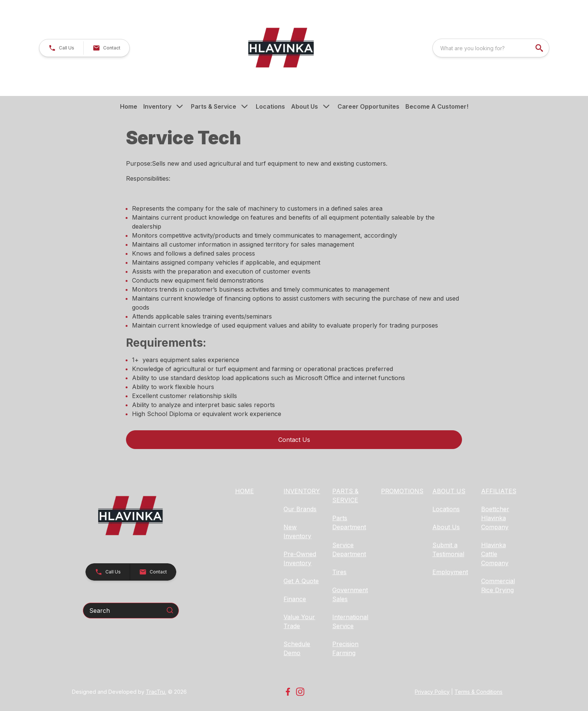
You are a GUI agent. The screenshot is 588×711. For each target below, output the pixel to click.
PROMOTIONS (402, 491)
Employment (450, 572)
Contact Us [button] (294, 440)
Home (129, 106)
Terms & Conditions (478, 692)
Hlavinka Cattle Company (495, 554)
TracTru (155, 692)
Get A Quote (301, 581)
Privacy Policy (432, 692)
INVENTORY (302, 491)
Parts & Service (214, 106)
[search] (540, 48)
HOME (244, 491)
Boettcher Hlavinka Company (495, 518)
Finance (295, 599)
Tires (339, 572)
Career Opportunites (368, 106)
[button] (61, 48)
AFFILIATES (499, 491)
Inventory (157, 106)
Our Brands (300, 509)
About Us (304, 106)
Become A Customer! (437, 106)
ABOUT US (449, 491)
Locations (270, 106)
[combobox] (491, 48)
